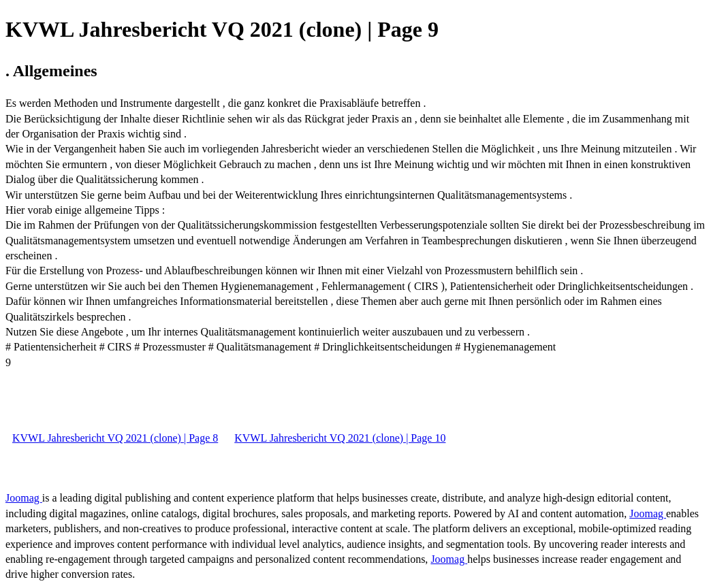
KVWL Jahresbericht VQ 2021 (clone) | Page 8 (115, 438)
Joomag (24, 498)
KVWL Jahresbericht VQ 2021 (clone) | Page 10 (340, 438)
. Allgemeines (51, 71)
